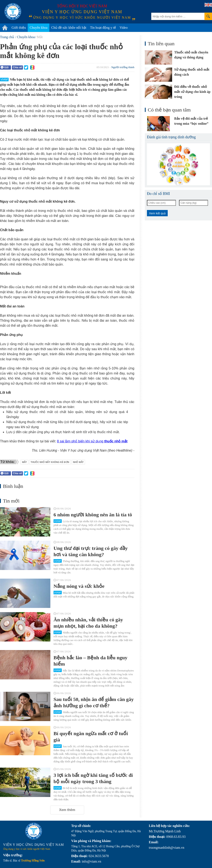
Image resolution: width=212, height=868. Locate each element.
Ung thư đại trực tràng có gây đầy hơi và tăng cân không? (91, 551)
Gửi (5, 67)
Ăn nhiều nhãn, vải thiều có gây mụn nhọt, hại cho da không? (88, 623)
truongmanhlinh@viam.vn (167, 848)
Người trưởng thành (123, 67)
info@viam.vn (91, 861)
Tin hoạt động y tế (103, 28)
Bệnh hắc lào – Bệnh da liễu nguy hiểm (90, 661)
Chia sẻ (17, 67)
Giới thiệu (19, 28)
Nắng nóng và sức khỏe (79, 586)
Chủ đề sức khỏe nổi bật (69, 28)
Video (124, 28)
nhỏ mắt (78, 462)
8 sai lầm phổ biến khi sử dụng (92, 441)
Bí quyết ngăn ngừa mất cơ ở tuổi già (91, 737)
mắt (24, 462)
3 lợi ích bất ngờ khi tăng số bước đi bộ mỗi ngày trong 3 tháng (93, 778)
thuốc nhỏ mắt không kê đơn (50, 462)
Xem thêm (67, 810)
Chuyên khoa (39, 28)
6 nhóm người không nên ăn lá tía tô (93, 515)
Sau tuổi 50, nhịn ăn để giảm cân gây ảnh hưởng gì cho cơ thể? (94, 702)
